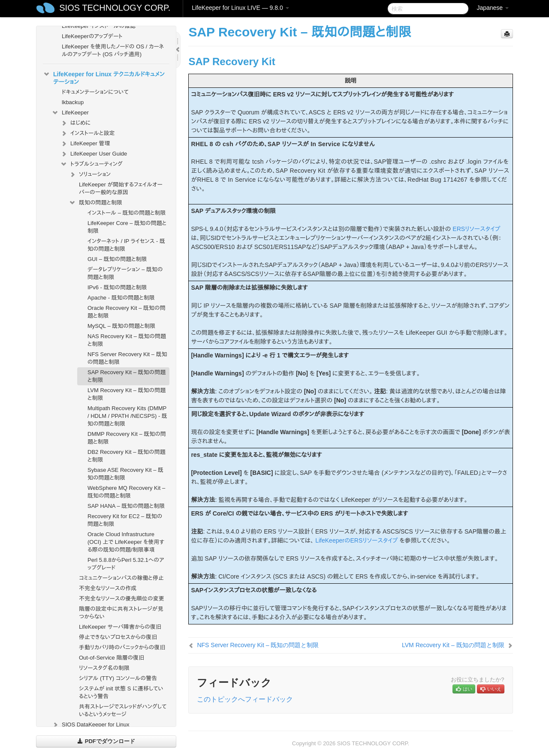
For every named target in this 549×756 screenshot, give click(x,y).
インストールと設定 (87, 133)
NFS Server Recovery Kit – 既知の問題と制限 (127, 358)
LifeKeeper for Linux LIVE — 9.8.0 (240, 8)
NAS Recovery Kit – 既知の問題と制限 (127, 340)
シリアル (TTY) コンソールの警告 (118, 678)
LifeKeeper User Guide (94, 154)
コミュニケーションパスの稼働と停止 (121, 578)
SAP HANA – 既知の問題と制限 (126, 506)
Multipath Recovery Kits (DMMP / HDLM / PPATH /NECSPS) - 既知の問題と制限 (127, 416)
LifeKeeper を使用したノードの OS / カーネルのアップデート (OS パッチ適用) (113, 50)
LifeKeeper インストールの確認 (99, 26)
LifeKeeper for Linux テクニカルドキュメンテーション (104, 77)
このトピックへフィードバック (245, 699)
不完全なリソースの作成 (108, 588)
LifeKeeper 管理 (85, 144)
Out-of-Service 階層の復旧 (112, 658)
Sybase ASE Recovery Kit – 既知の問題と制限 (125, 474)
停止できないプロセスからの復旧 (118, 637)
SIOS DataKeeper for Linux (90, 725)
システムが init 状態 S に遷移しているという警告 (121, 692)
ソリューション (90, 174)
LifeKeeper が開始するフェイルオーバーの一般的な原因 (121, 188)
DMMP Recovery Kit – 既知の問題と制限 (127, 438)
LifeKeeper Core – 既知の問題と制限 (127, 227)
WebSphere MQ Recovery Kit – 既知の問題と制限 (126, 492)
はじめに (75, 123)
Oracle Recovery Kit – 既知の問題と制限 (127, 312)
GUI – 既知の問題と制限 (117, 259)
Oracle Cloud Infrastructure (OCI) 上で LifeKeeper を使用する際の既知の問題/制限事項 (126, 542)
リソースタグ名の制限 (104, 668)
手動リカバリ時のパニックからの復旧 (122, 647)
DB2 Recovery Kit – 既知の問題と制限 (127, 456)
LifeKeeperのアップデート (92, 36)
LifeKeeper (70, 113)
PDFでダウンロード (106, 741)
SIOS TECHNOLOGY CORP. (115, 8)
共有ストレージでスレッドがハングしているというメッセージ (123, 710)
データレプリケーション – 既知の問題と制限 (125, 273)
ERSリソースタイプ (476, 229)
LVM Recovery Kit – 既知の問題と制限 (127, 394)
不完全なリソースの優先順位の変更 (122, 598)
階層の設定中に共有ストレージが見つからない (121, 613)
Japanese (493, 8)
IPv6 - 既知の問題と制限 (117, 287)
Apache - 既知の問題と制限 (121, 298)
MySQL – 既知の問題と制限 (121, 326)
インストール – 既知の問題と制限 (127, 213)
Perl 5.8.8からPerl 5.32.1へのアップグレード (126, 564)
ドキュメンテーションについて (95, 92)
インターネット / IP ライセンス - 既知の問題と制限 (126, 245)
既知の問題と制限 (95, 203)
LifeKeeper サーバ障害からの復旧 (120, 627)
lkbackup (73, 102)
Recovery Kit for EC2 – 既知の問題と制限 (125, 520)
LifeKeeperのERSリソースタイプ (356, 540)
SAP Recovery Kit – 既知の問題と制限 (127, 376)
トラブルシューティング (91, 164)
